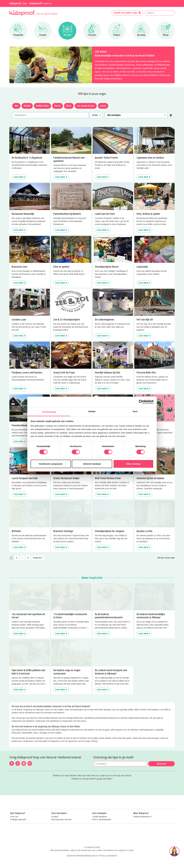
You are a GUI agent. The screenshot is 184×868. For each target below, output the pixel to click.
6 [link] (28, 558)
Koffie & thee (42, 106)
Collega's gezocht (18, 826)
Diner (69, 106)
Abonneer (161, 764)
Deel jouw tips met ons (61, 826)
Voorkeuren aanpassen (51, 464)
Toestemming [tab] (49, 412)
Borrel (57, 106)
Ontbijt (27, 106)
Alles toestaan (133, 464)
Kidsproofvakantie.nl (142, 823)
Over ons (14, 823)
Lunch (103, 106)
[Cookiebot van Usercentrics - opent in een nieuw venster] (141, 402)
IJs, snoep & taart (86, 106)
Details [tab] (92, 411)
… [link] (22, 558)
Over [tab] (135, 411)
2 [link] (17, 558)
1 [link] (11, 558)
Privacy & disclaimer (108, 862)
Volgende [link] (38, 558)
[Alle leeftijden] (136, 115)
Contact (55, 823)
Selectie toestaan (92, 464)
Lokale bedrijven (100, 823)
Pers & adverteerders (102, 826)
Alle (16, 106)
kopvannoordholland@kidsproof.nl (82, 862)
